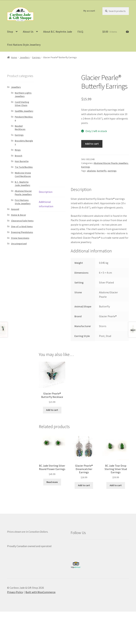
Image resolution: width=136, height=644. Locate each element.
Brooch (18, 156)
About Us (28, 32)
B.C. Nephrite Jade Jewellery (22, 184)
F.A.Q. (81, 32)
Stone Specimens (20, 238)
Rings (18, 150)
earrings (112, 171)
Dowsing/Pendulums (22, 232)
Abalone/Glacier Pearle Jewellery (111, 163)
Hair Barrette (22, 161)
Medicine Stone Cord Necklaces (23, 174)
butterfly (102, 171)
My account (89, 11)
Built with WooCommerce (40, 592)
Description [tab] (46, 192)
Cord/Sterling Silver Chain (22, 104)
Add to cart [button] (52, 410)
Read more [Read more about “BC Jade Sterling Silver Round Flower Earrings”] (52, 482)
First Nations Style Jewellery (24, 45)
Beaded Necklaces (20, 128)
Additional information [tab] (46, 204)
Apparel (15, 209)
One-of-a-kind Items (22, 226)
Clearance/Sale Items (22, 221)
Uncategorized (19, 244)
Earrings (36, 57)
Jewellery (25, 57)
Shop (10, 32)
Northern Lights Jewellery (23, 95)
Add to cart (92, 144)
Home (14, 57)
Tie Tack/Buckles (24, 167)
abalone (91, 171)
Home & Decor (18, 215)
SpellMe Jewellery (24, 111)
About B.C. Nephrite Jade (58, 32)
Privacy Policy (15, 592)
